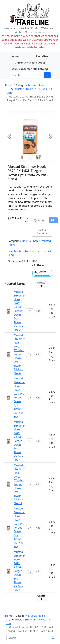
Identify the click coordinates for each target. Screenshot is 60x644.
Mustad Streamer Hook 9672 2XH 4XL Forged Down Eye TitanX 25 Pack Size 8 (19, 398)
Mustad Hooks (37, 85)
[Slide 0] (22, 157)
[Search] (27, 75)
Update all (41, 284)
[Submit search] (47, 75)
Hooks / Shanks (31, 241)
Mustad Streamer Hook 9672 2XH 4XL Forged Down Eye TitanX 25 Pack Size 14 (19, 528)
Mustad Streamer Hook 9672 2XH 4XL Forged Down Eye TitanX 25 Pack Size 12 (19, 484)
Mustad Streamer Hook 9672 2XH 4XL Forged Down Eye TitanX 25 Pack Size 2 (19, 311)
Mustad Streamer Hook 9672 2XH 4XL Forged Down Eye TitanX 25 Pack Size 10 (19, 441)
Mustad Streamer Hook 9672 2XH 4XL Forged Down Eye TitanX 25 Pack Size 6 (19, 354)
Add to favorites (42, 232)
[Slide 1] (30, 157)
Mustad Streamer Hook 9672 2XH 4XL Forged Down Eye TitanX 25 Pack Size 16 (19, 571)
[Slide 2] (38, 157)
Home (9, 85)
